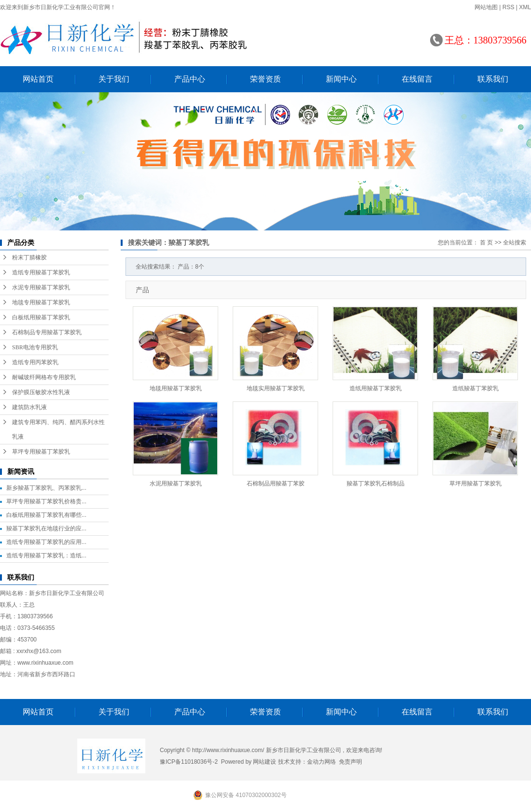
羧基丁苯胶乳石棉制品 (376, 484)
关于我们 (114, 79)
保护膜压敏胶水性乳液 (41, 392)
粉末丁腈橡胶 (29, 257)
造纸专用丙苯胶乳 (35, 362)
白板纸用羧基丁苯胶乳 (41, 317)
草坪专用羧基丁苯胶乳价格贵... (46, 501)
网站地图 (486, 7)
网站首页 (38, 79)
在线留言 (417, 79)
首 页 (486, 242)
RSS (509, 7)
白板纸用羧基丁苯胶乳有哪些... (46, 515)
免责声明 (350, 762)
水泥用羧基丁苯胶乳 (176, 484)
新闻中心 (341, 79)
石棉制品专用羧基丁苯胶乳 (47, 332)
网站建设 (265, 762)
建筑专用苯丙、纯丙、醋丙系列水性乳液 (58, 429)
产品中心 (190, 79)
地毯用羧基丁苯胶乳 (176, 388)
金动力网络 (321, 762)
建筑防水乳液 (29, 407)
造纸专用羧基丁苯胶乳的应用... (46, 542)
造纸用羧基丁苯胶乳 (376, 388)
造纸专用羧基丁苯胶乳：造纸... (46, 556)
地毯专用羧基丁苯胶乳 (41, 302)
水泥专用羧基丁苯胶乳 (41, 287)
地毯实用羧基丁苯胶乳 (276, 388)
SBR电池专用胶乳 (35, 347)
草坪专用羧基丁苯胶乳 (41, 452)
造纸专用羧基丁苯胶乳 (41, 272)
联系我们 (493, 79)
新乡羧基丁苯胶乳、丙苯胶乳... (46, 488)
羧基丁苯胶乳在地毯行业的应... (46, 528)
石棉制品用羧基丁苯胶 (276, 484)
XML (525, 7)
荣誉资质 (265, 79)
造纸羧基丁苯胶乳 (475, 388)
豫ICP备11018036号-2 (189, 762)
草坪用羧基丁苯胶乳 (475, 484)
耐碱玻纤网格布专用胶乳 (44, 377)
